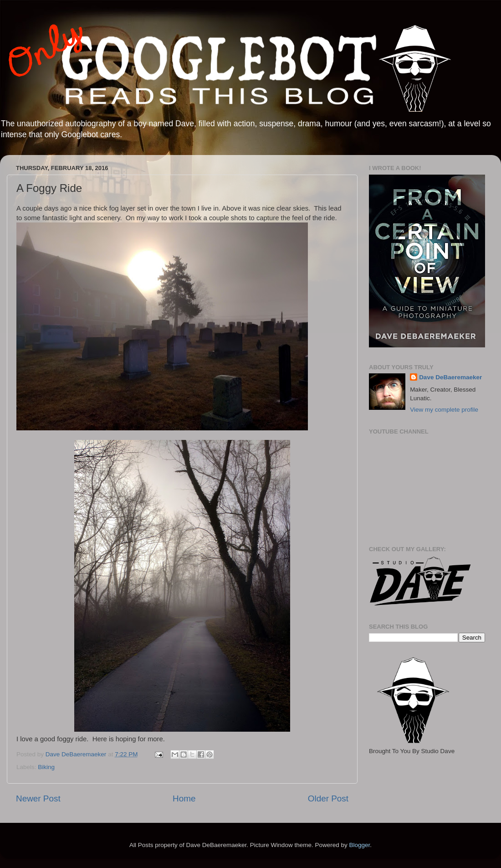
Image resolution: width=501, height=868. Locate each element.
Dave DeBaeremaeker (450, 377)
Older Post (328, 798)
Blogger (359, 845)
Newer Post (38, 798)
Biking (46, 767)
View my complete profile (444, 410)
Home (184, 798)
